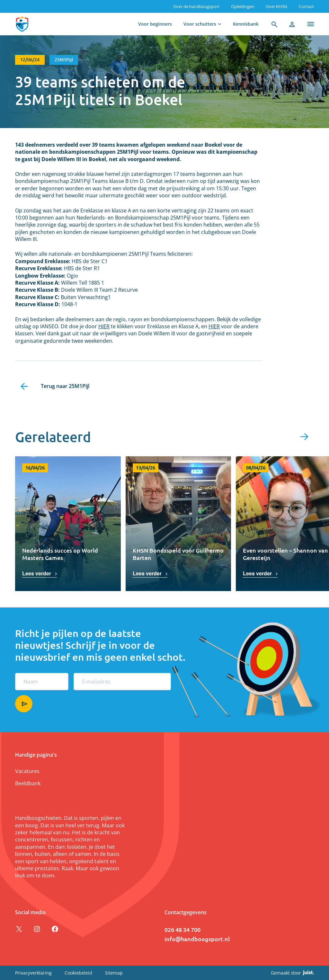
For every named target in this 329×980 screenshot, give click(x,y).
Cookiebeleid (78, 973)
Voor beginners (155, 24)
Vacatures (27, 771)
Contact (306, 6)
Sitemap (114, 973)
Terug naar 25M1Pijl (65, 386)
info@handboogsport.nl (197, 939)
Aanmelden (24, 704)
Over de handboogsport (196, 6)
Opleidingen (243, 6)
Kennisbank (246, 24)
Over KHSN (276, 6)
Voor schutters (200, 24)
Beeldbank (28, 783)
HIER (104, 326)
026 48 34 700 (182, 929)
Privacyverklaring (33, 973)
